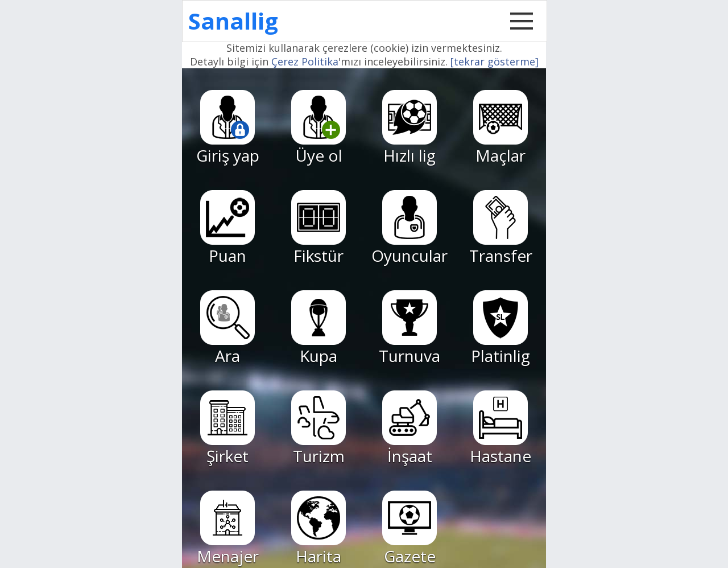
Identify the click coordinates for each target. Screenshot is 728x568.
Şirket (227, 429)
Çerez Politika (305, 61)
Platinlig (500, 328)
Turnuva (409, 328)
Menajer (228, 529)
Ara (227, 328)
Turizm (318, 429)
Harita (318, 529)
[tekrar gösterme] (495, 61)
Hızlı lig (409, 128)
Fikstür (318, 228)
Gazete (409, 529)
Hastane (500, 429)
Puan (227, 228)
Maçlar (500, 128)
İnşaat (409, 429)
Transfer (501, 228)
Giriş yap (228, 128)
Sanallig (233, 21)
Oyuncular (409, 228)
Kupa (318, 328)
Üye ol (318, 128)
